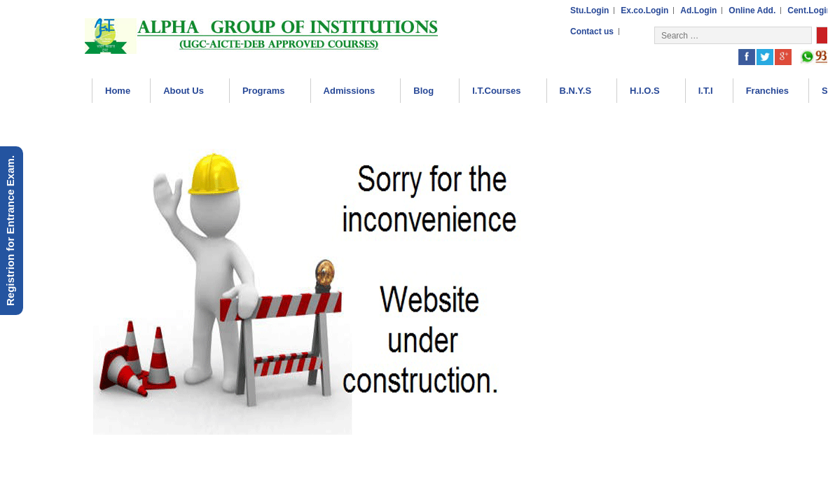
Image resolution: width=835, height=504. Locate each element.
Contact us (592, 31)
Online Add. (752, 10)
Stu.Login (589, 10)
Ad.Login (698, 10)
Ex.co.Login (644, 10)
